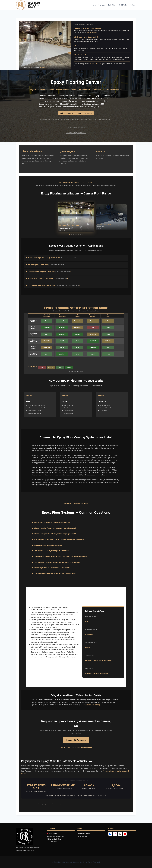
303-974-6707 (52, 833)
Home (94, 5)
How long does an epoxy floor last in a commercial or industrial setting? (59, 539)
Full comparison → (93, 33)
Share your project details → (76, 133)
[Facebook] (110, 834)
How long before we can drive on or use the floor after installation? (57, 562)
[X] (120, 834)
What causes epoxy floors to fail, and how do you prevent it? (55, 534)
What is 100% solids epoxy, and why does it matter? (52, 523)
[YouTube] (125, 834)
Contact (132, 5)
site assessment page (93, 705)
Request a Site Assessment (76, 740)
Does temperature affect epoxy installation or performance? (55, 574)
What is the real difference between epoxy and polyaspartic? (55, 528)
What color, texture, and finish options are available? (52, 568)
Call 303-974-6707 (95, 64)
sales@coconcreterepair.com (55, 836)
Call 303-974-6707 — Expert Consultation (76, 113)
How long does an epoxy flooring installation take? (52, 551)
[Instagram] (115, 834)
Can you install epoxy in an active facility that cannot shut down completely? (60, 556)
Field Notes (123, 5)
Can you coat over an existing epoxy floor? (49, 545)
